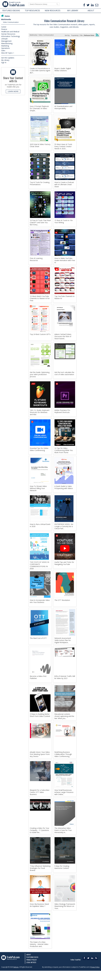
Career (4, 27)
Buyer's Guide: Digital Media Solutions (63, 70)
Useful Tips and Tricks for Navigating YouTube (64, 568)
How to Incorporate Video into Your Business (40, 607)
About (29, 964)
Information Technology (11, 36)
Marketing (5, 46)
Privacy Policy (32, 969)
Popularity (75, 35)
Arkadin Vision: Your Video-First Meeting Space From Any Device (40, 761)
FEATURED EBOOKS (11, 11)
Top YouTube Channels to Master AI (64, 300)
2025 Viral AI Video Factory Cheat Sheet (40, 146)
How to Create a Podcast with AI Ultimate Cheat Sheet (64, 186)
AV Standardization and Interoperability (63, 108)
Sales (3, 51)
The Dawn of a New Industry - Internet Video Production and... (39, 953)
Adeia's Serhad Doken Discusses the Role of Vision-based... (63, 339)
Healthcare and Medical (10, 32)
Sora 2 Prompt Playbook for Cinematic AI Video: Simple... (39, 109)
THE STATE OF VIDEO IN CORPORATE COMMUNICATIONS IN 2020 (39, 570)
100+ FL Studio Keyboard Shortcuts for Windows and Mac (40, 416)
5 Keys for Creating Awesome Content (62, 875)
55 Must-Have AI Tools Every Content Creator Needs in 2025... (63, 147)
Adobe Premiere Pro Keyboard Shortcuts (62, 415)
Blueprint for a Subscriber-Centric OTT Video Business (40, 800)
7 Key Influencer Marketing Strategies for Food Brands (40, 876)
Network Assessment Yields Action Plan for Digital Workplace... (63, 646)
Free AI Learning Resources (36, 261)
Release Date (89, 35)
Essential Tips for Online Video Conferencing (39, 453)
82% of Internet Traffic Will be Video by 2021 (65, 683)
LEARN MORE (13, 91)
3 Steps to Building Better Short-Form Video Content (40, 722)
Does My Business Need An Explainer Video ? (39, 914)
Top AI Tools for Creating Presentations (40, 185)
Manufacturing (7, 43)
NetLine (16, 976)
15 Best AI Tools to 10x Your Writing (64, 223)
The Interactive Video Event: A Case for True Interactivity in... (63, 838)
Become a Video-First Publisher (38, 683)
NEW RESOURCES (53, 11)
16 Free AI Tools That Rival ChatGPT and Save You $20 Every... (40, 224)
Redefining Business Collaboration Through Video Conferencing (63, 761)
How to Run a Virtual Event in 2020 (40, 530)
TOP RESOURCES (32, 11)
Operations (5, 48)
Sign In (4, 62)
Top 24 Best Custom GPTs (40, 337)
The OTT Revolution (62, 606)
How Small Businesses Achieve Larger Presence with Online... (64, 800)
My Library (5, 60)
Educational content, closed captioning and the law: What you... (64, 723)
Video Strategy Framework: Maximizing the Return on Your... (65, 915)
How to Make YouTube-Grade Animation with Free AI (65, 262)
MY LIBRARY (73, 11)
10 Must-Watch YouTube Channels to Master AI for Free (40, 301)
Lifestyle (4, 39)
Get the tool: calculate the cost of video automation (64, 376)
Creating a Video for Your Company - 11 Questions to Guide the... (40, 838)
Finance (4, 29)
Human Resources (8, 34)
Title (81, 35)
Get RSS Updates (8, 58)
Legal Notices (31, 972)
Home (7, 16)
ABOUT (91, 11)
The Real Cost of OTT (38, 644)
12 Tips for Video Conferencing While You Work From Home (64, 454)
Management (6, 41)
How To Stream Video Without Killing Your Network (38, 493)
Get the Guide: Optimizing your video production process (40, 378)
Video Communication (11, 22)
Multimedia (6, 19)
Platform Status (32, 966)
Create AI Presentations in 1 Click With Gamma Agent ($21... (40, 71)
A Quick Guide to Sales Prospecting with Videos (64, 492)
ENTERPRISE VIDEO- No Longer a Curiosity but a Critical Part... (64, 531)
